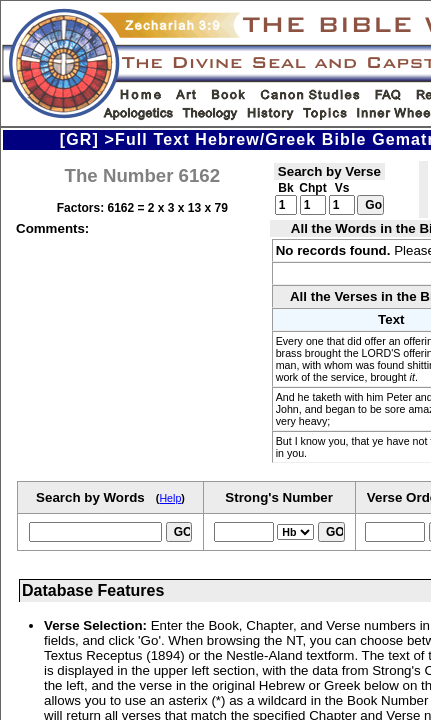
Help (170, 498)
